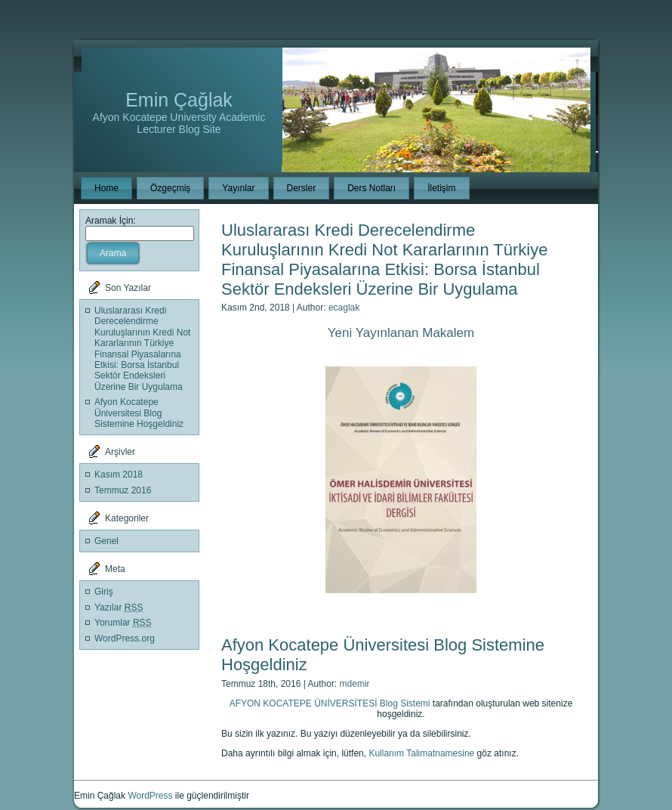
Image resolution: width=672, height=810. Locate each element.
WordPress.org (125, 638)
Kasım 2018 (119, 475)
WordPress (150, 796)
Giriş (104, 592)
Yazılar (119, 607)
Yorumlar (123, 623)
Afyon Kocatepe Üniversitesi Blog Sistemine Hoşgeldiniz (139, 413)
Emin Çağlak (179, 100)
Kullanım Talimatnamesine (421, 753)
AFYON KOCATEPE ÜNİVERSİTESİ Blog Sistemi (330, 703)
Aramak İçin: (111, 221)
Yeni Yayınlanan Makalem (401, 333)
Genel (106, 541)
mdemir (355, 684)
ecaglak (344, 308)
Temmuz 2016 (123, 490)
